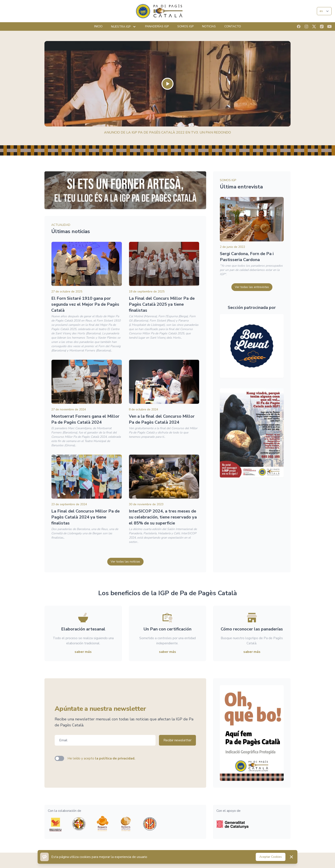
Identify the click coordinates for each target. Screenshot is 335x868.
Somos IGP (185, 26)
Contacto (233, 26)
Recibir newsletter (177, 740)
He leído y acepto (101, 758)
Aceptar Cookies (271, 857)
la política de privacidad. (115, 758)
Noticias (209, 26)
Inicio (98, 26)
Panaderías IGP (157, 26)
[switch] (59, 758)
